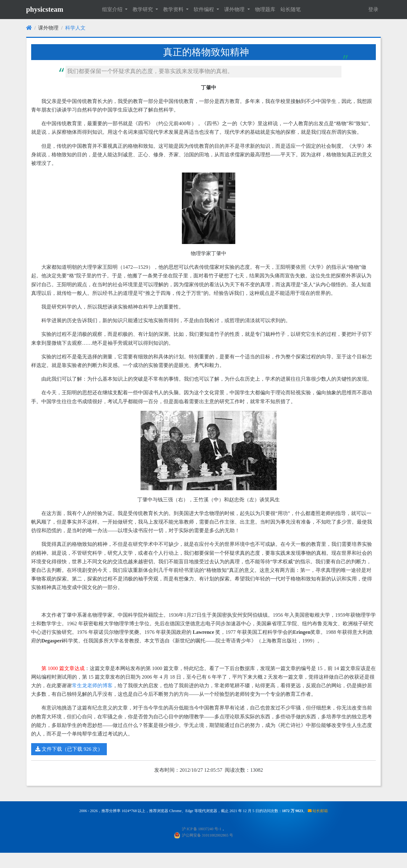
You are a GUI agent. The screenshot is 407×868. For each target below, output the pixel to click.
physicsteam (45, 9)
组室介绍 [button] (113, 9)
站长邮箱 (318, 811)
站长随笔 (291, 9)
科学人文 (75, 28)
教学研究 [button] (143, 9)
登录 (373, 9)
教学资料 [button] (174, 9)
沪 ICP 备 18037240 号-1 (202, 829)
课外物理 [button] (235, 9)
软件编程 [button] (204, 9)
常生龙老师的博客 (92, 685)
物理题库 (265, 9)
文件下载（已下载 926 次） (69, 749)
